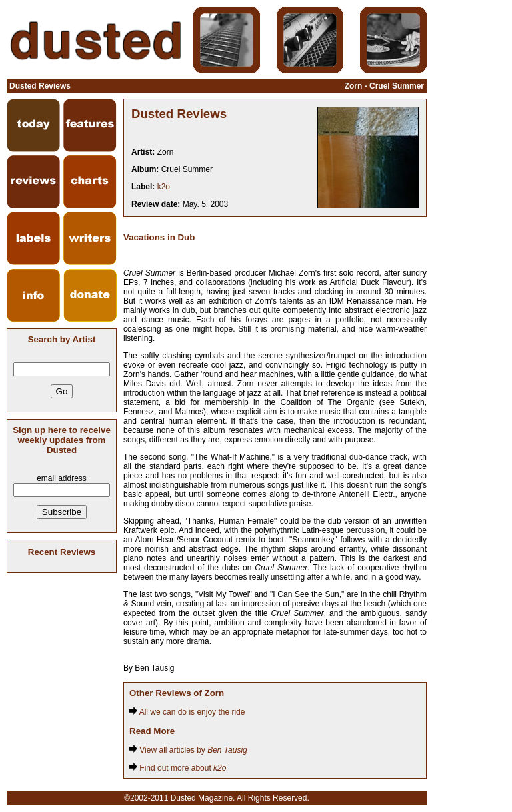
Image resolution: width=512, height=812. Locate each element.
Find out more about (178, 768)
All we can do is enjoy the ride (187, 712)
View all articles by (188, 750)
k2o (164, 187)
